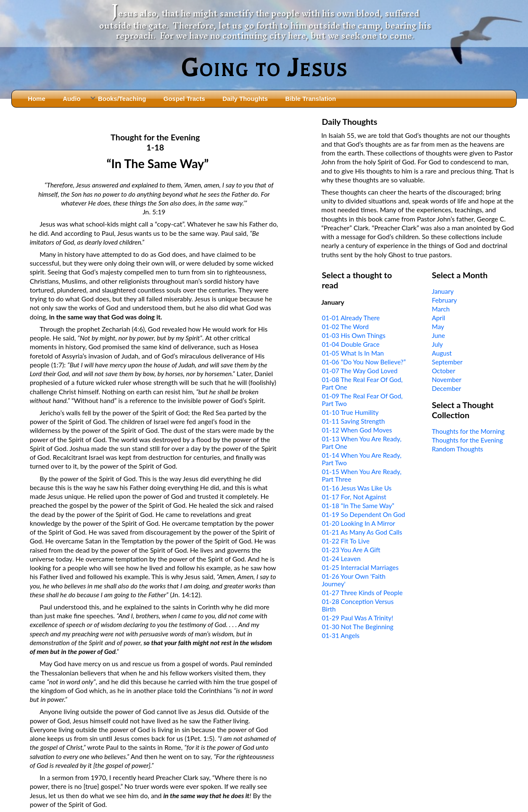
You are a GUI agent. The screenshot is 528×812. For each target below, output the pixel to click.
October (444, 371)
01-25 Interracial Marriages (360, 567)
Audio (71, 99)
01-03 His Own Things (354, 335)
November (446, 380)
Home (37, 99)
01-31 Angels (341, 635)
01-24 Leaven (341, 559)
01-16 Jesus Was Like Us (357, 488)
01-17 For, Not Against (354, 497)
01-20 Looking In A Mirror (359, 523)
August (442, 353)
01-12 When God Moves (357, 430)
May (438, 327)
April (438, 318)
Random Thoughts (457, 449)
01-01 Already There (351, 318)
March (441, 309)
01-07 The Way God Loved (360, 371)
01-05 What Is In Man (353, 353)
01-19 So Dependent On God (364, 514)
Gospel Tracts (184, 99)
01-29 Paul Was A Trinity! (358, 618)
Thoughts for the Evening (467, 440)
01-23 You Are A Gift (351, 550)
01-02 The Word (345, 327)
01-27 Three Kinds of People (362, 593)
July (437, 344)
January (443, 291)
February (444, 300)
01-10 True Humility (350, 412)
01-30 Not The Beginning (358, 627)
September (447, 362)
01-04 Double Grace (351, 344)
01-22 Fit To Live (346, 541)
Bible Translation (311, 99)
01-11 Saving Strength (354, 421)
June (438, 335)
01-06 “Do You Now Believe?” (364, 362)
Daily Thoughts (245, 99)
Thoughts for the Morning (468, 431)
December (446, 388)
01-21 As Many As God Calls (362, 532)
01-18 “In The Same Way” (358, 506)
